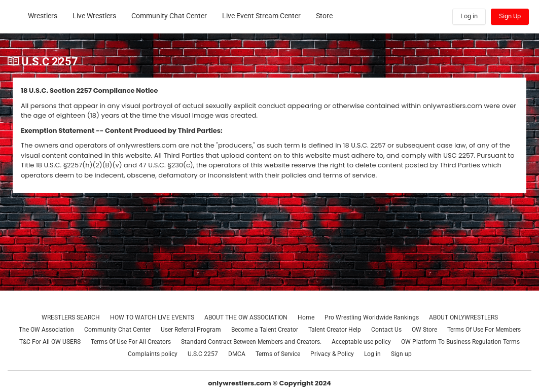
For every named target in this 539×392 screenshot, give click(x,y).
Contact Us (386, 330)
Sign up (401, 354)
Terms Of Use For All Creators (131, 342)
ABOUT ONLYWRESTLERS (463, 317)
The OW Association (46, 330)
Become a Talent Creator (265, 330)
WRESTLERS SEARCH (71, 317)
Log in (372, 354)
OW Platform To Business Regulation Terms (460, 342)
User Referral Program (191, 330)
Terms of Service (278, 354)
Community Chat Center (117, 330)
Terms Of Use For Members (484, 330)
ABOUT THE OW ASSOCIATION (246, 317)
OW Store (424, 330)
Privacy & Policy (332, 354)
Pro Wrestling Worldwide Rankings (372, 317)
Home (306, 317)
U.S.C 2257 (203, 354)
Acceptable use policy (361, 342)
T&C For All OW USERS (50, 342)
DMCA (237, 354)
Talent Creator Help (335, 330)
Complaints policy (153, 354)
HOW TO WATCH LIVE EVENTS (152, 317)
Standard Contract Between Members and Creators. (251, 342)
